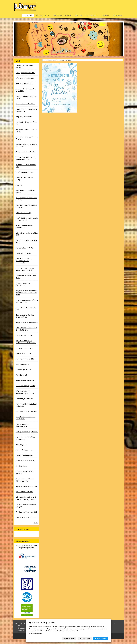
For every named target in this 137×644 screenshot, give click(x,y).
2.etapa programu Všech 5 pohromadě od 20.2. (25, 158)
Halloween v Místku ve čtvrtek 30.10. (24, 284)
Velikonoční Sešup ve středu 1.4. (26, 123)
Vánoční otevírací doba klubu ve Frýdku (27, 206)
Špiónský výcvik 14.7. (23, 370)
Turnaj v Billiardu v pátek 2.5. (27, 432)
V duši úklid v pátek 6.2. (25, 172)
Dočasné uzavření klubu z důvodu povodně (25, 480)
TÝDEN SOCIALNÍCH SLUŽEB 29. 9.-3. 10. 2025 (26, 329)
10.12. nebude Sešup (24, 213)
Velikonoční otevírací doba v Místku (26, 130)
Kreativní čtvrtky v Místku (25, 461)
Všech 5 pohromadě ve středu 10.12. (24, 227)
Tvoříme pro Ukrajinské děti (26, 512)
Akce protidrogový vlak (24, 450)
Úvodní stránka (46, 60)
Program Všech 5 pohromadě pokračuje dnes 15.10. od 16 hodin (27, 293)
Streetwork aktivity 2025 (25, 380)
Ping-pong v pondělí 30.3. (25, 117)
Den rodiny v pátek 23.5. (25, 399)
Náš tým (78, 16)
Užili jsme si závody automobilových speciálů (25, 392)
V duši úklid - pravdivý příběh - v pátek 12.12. (27, 219)
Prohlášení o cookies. (36, 633)
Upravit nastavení (69, 638)
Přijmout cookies (101, 638)
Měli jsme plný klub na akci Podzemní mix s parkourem (26, 498)
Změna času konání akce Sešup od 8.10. (25, 316)
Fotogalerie (92, 16)
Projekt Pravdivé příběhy (25, 455)
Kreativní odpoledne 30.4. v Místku (26, 97)
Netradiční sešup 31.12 (24, 248)
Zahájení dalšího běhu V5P (26, 152)
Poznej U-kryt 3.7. (22, 375)
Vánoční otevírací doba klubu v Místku (27, 199)
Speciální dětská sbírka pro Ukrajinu (26, 506)
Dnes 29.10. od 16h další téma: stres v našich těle (25, 269)
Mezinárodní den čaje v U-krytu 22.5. (25, 90)
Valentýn (19, 185)
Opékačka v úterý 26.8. (24, 348)
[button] (22, 39)
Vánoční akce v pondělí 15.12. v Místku (27, 191)
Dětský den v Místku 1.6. (25, 78)
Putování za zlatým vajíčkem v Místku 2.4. (26, 110)
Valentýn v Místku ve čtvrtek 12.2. (26, 166)
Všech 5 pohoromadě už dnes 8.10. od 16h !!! (27, 301)
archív (36, 523)
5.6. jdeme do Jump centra (26, 386)
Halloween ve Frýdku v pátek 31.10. (26, 277)
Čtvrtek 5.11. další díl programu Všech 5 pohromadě (24, 261)
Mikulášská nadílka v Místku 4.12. (26, 241)
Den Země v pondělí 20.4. (25, 104)
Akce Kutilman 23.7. (23, 364)
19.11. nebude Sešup (24, 253)
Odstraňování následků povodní (24, 472)
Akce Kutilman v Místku (24, 492)
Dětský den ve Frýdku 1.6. (25, 73)
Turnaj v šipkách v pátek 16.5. (27, 411)
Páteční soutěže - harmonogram (22, 425)
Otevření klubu (21, 466)
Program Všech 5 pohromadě (27, 322)
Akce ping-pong (22, 445)
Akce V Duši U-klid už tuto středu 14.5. (25, 418)
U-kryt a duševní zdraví (24, 335)
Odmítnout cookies (85, 638)
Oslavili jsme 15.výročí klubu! (27, 517)
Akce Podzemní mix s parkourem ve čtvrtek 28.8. (26, 342)
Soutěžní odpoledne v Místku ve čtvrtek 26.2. (27, 145)
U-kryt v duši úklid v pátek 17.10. (25, 309)
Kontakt (105, 16)
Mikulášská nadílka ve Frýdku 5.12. (27, 234)
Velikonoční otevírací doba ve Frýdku (27, 138)
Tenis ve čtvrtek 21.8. (24, 353)
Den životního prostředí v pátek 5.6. (25, 66)
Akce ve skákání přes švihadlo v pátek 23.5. (27, 405)
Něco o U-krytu (43, 16)
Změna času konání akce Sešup (25, 179)
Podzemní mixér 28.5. (24, 84)
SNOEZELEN (117, 16)
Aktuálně (28, 16)
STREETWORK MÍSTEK (62, 16)
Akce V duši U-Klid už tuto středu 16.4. (25, 438)
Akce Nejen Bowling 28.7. (25, 359)
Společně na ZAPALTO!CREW (26, 486)
